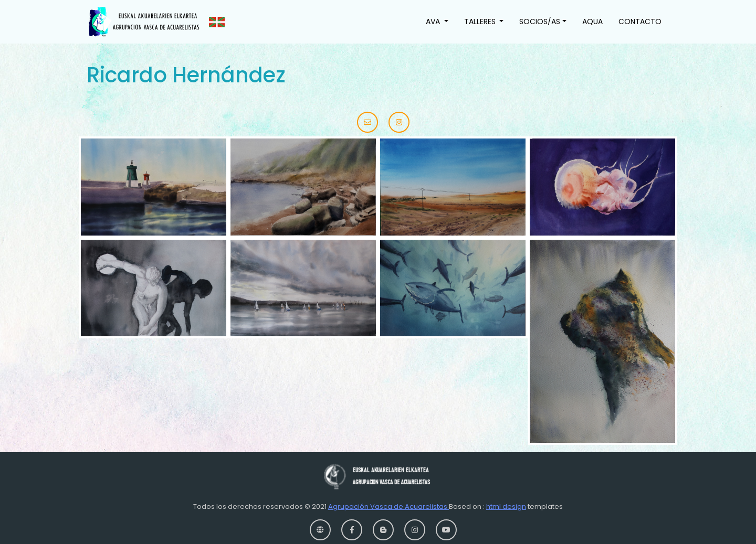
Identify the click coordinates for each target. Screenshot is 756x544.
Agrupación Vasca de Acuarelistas (388, 506)
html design (506, 506)
